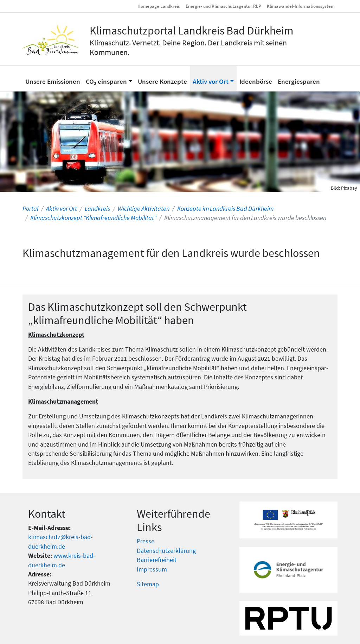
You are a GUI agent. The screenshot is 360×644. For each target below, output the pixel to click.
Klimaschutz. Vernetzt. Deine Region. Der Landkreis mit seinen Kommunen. (188, 47)
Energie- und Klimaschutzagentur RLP (223, 6)
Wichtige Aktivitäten (144, 209)
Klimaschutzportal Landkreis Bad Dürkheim (192, 31)
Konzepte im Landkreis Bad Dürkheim (225, 209)
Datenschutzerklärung (166, 551)
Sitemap (148, 584)
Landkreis (97, 209)
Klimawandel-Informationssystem (301, 6)
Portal (30, 209)
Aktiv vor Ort (62, 209)
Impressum (152, 569)
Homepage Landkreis (159, 6)
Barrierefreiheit (157, 560)
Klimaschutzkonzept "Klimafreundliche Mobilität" (93, 218)
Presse (146, 541)
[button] (109, 78)
